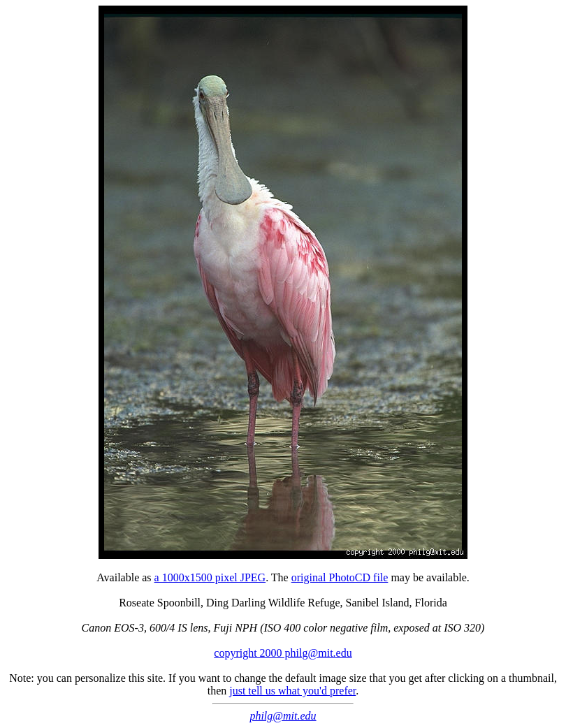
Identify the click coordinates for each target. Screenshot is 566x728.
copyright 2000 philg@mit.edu (283, 653)
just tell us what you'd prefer (292, 691)
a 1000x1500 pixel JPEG (210, 577)
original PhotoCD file (340, 577)
